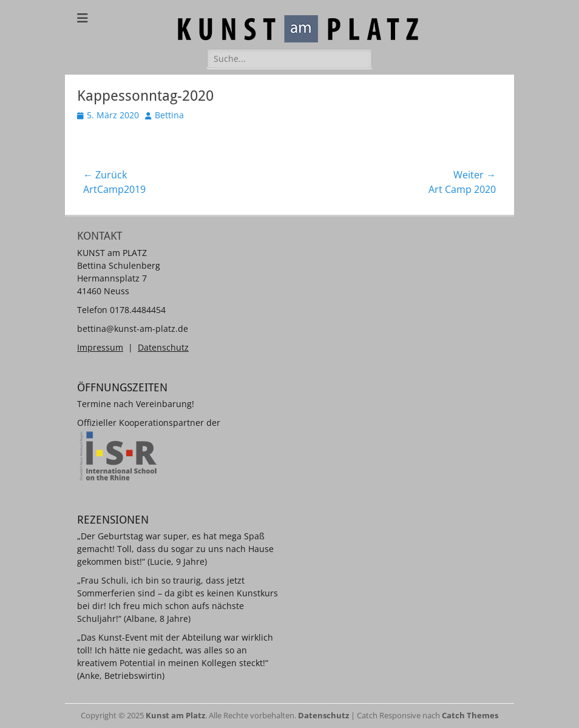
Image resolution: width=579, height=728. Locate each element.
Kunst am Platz (175, 715)
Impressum (100, 347)
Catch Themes (470, 715)
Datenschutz (163, 347)
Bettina (169, 115)
